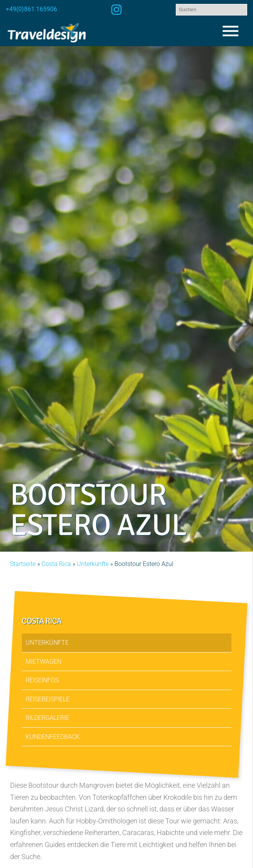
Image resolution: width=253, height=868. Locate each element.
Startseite (23, 564)
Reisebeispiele (48, 699)
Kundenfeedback (53, 736)
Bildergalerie (48, 718)
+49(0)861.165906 (31, 9)
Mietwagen (44, 661)
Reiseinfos (42, 680)
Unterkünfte (93, 564)
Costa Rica (56, 564)
